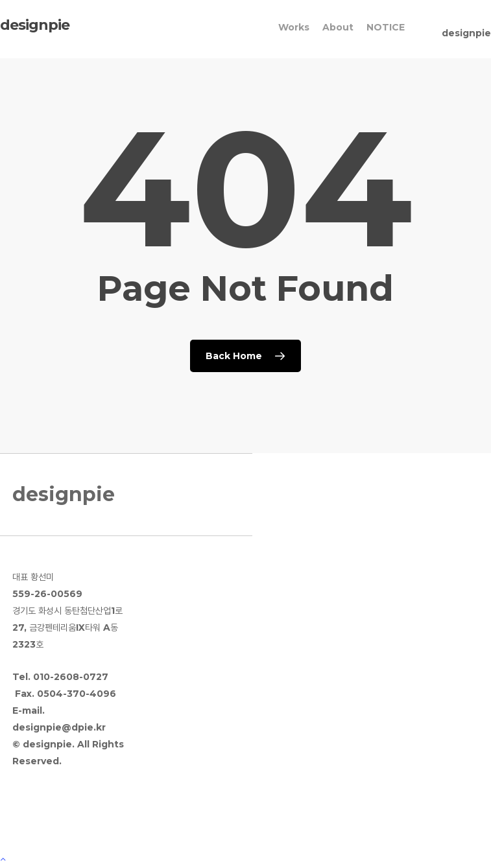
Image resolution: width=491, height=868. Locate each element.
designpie (35, 25)
